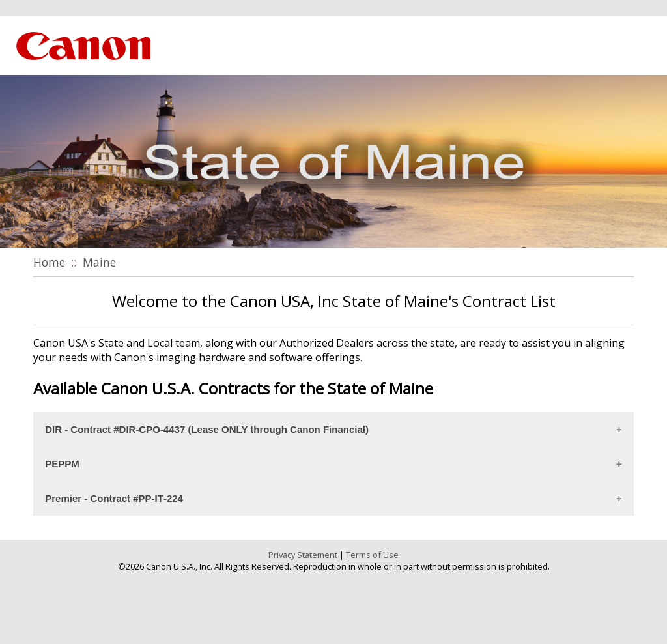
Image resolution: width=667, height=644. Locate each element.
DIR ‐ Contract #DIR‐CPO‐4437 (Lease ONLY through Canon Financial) (207, 429)
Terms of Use (372, 555)
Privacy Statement (303, 555)
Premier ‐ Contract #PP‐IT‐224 (114, 498)
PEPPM (62, 464)
